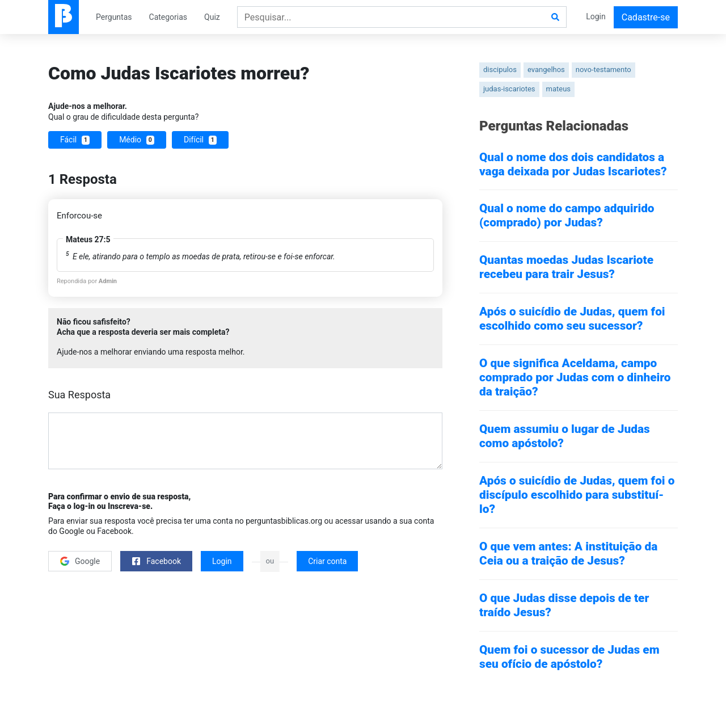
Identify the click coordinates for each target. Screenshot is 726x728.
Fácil (75, 140)
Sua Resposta (79, 395)
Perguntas (114, 17)
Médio (137, 140)
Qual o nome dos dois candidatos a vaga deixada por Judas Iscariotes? (573, 164)
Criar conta (327, 561)
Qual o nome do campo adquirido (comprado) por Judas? (567, 215)
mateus (559, 89)
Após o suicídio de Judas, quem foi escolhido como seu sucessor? (572, 319)
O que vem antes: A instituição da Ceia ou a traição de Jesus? (568, 554)
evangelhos (546, 70)
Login (596, 16)
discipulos (500, 70)
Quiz (212, 17)
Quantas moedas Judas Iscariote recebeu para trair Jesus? (566, 267)
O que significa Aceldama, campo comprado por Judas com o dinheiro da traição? (575, 377)
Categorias (168, 17)
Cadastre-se (646, 17)
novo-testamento (603, 70)
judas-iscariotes (509, 89)
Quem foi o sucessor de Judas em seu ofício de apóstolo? (569, 657)
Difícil (200, 140)
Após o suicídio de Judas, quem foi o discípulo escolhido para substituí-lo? (577, 495)
